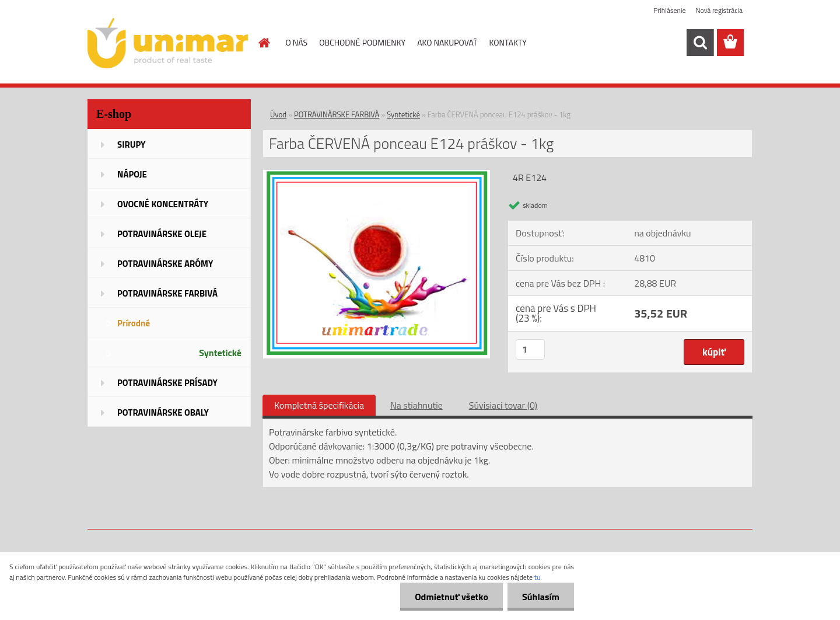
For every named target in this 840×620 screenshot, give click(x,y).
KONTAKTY (508, 42)
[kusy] (530, 349)
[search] (700, 43)
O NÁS (297, 42)
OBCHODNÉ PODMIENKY (362, 42)
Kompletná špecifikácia (319, 405)
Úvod (278, 114)
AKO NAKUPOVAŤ (447, 42)
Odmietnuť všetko (452, 597)
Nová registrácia (719, 10)
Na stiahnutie (416, 405)
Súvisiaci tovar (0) (503, 405)
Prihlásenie (669, 10)
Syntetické (403, 114)
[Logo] (168, 43)
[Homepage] (264, 43)
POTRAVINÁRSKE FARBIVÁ (337, 114)
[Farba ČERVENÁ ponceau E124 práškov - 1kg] (377, 175)
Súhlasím (541, 597)
